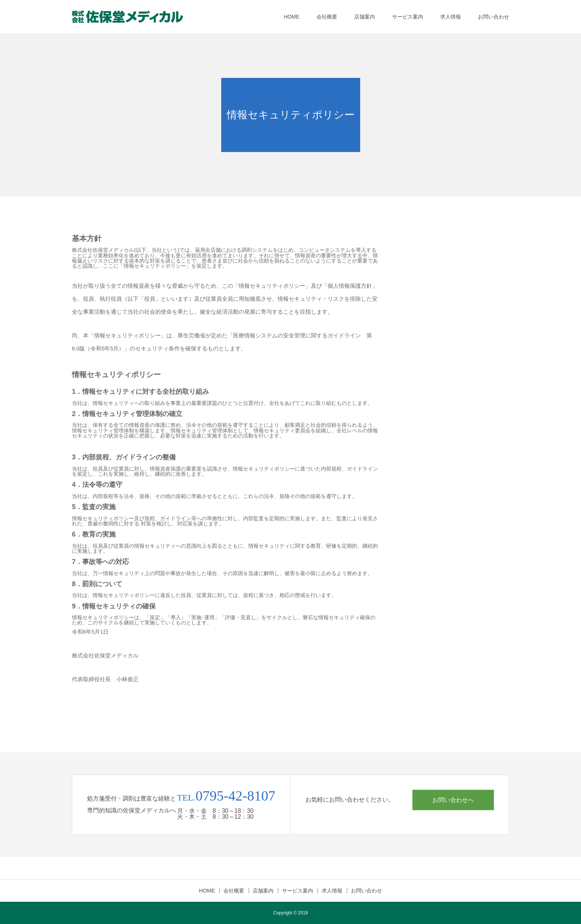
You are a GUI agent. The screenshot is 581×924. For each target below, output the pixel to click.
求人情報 (451, 17)
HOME (292, 17)
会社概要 (327, 17)
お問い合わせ (494, 17)
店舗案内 (365, 17)
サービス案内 (408, 17)
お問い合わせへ (453, 800)
